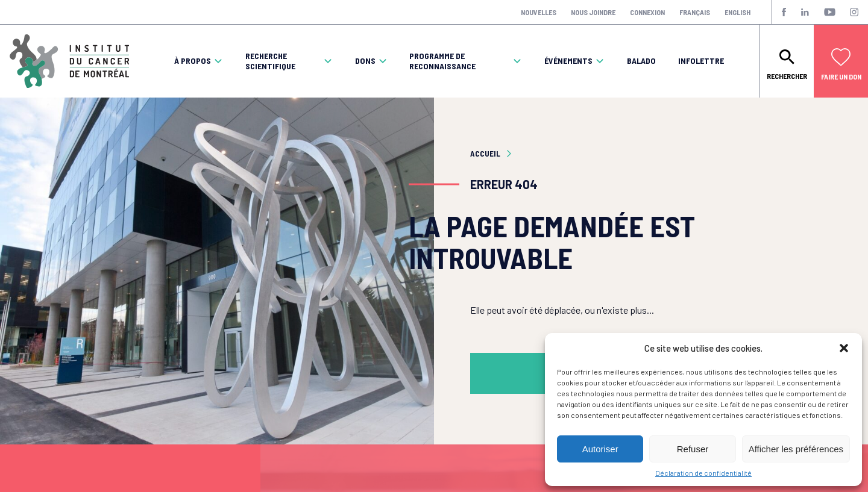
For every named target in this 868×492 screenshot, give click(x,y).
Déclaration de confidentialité (703, 473)
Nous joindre (593, 12)
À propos (193, 61)
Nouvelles (539, 12)
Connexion (647, 12)
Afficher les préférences (796, 449)
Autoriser (600, 449)
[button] (844, 348)
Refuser (693, 449)
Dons (365, 61)
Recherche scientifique (270, 61)
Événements (568, 61)
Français (695, 12)
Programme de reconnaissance (442, 61)
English (737, 12)
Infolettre (701, 61)
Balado (641, 61)
